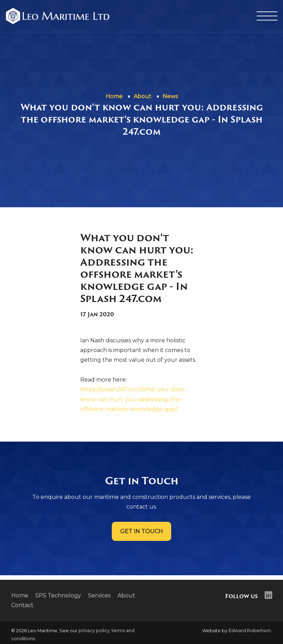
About (126, 596)
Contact (22, 605)
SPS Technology (58, 596)
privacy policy (94, 631)
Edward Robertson (250, 631)
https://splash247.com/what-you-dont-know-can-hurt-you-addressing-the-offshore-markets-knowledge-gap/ (133, 399)
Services (99, 596)
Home (20, 596)
